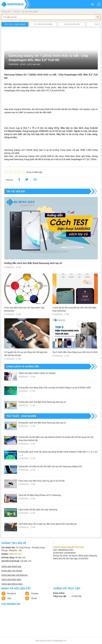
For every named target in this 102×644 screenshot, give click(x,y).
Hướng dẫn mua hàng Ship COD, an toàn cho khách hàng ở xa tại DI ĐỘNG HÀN (55, 388)
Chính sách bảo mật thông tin (14, 575)
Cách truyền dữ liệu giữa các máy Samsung (38, 510)
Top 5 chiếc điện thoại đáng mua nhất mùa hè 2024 (75, 352)
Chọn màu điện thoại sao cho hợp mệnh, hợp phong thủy (24, 309)
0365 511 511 (15, 554)
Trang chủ (6, 12)
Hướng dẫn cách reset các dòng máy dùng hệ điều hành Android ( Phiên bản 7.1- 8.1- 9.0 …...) (58, 453)
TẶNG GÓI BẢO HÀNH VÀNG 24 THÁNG (37, 373)
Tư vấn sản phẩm (43, 24)
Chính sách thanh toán (11, 566)
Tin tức (17, 12)
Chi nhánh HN (11, 604)
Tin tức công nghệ (30, 12)
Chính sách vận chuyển (12, 571)
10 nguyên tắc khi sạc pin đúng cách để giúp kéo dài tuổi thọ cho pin (26, 354)
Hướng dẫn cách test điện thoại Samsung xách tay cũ (33, 263)
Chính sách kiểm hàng (11, 580)
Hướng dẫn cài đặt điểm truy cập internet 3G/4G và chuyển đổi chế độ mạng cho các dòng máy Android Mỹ (56, 439)
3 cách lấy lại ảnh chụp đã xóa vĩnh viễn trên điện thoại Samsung (74, 309)
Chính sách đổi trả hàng (12, 584)
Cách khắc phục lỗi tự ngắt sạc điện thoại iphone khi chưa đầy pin (48, 524)
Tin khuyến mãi (72, 24)
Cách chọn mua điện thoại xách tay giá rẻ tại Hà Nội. (42, 481)
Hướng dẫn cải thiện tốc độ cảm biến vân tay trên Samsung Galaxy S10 (50, 466)
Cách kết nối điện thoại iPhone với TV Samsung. (40, 495)
